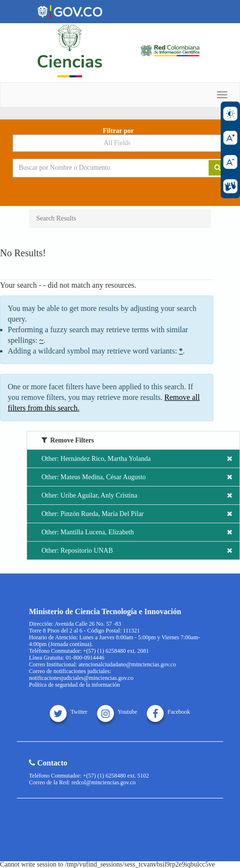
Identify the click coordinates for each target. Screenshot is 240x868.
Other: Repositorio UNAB (137, 551)
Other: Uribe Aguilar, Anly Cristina (137, 495)
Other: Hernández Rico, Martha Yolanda (137, 459)
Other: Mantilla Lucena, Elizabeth (137, 532)
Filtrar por (119, 131)
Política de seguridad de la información (74, 685)
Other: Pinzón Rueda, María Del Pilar (137, 514)
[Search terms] (104, 168)
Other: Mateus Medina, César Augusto (137, 477)
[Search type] (120, 143)
